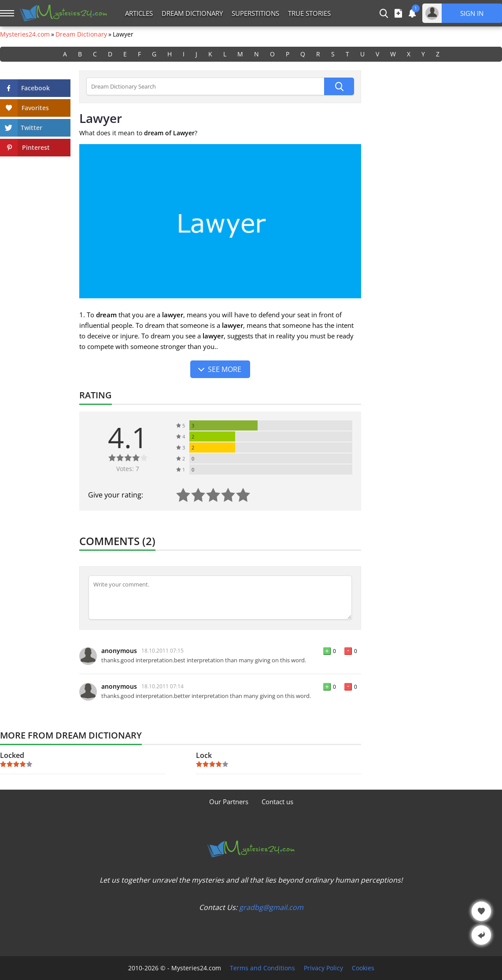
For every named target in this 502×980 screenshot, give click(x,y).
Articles (139, 13)
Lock (204, 755)
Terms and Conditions (262, 968)
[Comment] (220, 598)
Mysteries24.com (25, 34)
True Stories (309, 13)
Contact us (277, 802)
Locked (12, 755)
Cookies (363, 968)
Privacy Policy (323, 968)
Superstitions (255, 13)
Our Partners (229, 802)
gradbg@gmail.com (271, 907)
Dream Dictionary (192, 13)
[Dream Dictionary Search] (205, 86)
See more (225, 369)
